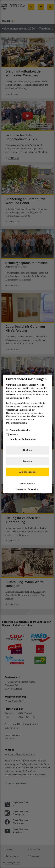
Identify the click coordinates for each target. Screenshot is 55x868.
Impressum (21, 489)
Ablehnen (28, 450)
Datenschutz (34, 489)
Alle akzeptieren (27, 472)
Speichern (28, 461)
